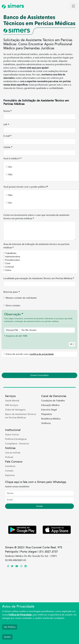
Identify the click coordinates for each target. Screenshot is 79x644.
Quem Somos (12, 435)
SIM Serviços (12, 405)
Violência (46, 423)
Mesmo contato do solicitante (21, 298)
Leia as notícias (13, 453)
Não (10, 175)
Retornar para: (11, 292)
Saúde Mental (12, 401)
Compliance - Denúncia (17, 444)
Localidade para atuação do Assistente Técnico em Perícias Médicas (39, 278)
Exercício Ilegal (49, 410)
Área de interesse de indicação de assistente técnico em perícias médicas (36, 246)
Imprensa (10, 475)
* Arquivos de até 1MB (16, 336)
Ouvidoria (10, 466)
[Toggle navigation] (73, 6)
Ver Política (10, 627)
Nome (7, 111)
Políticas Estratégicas (16, 439)
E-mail (7, 136)
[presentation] (25, 365)
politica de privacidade (42, 354)
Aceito (7, 637)
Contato (9, 471)
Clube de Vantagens (15, 410)
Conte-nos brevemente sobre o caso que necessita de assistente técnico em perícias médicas (36, 217)
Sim (10, 167)
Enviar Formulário (40, 375)
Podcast (9, 457)
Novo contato (13, 306)
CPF (6, 125)
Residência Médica (51, 419)
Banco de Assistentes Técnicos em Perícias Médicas (21, 416)
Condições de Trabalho (53, 401)
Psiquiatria (46, 414)
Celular (8, 147)
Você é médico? (12, 159)
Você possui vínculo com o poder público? (26, 187)
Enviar (40, 506)
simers (13, 6)
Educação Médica (50, 405)
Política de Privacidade (20, 615)
